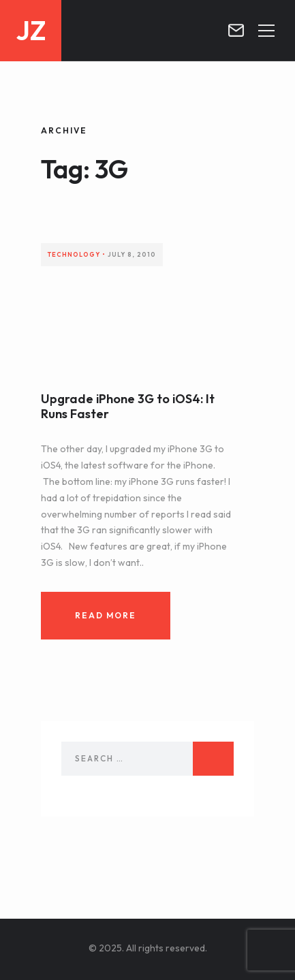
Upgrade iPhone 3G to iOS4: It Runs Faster (128, 406)
